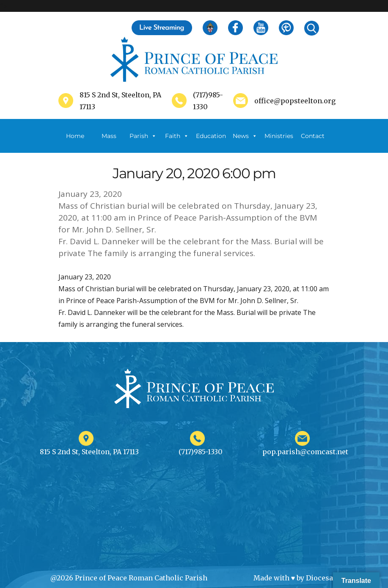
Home (75, 136)
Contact (313, 136)
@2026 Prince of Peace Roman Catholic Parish (129, 578)
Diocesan (322, 578)
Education (211, 136)
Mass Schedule (109, 142)
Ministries (279, 142)
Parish (143, 136)
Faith (177, 136)
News (245, 136)
